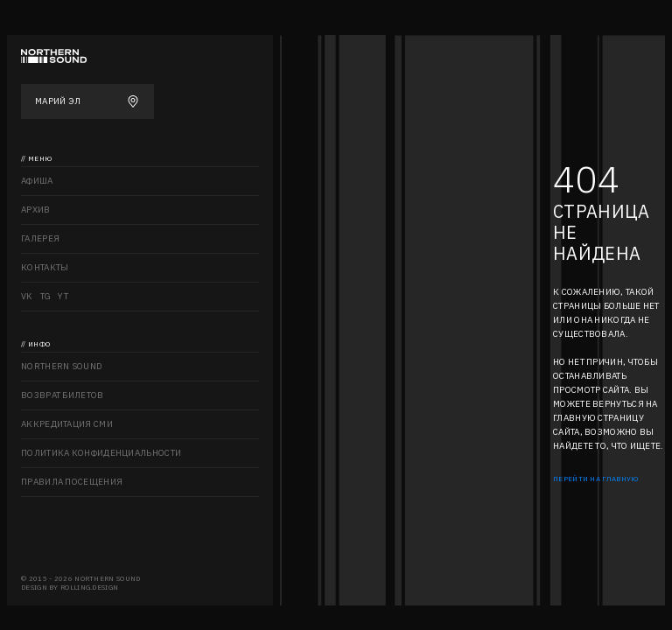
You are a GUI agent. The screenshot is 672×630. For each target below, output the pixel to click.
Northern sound (62, 366)
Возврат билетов (63, 395)
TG (46, 296)
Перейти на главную (595, 479)
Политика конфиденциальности (101, 453)
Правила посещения (72, 482)
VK (27, 296)
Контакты (45, 267)
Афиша (37, 181)
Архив (36, 210)
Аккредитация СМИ (67, 424)
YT (63, 296)
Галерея (40, 238)
